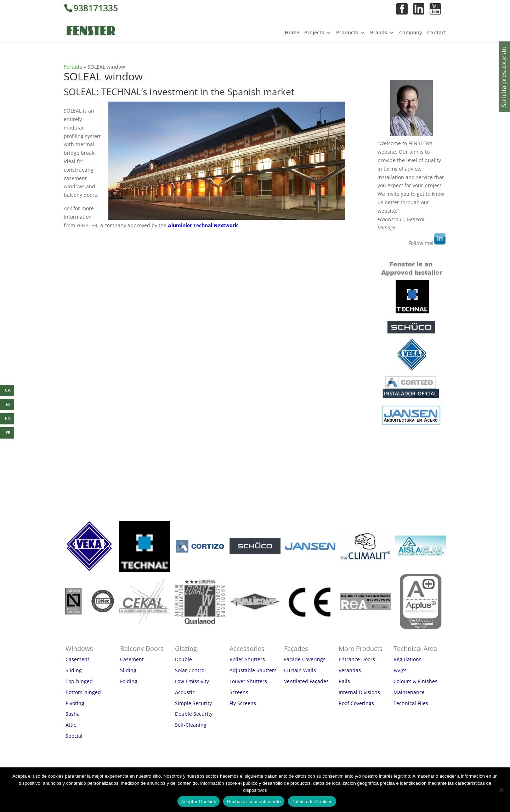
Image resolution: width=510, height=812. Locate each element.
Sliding (74, 670)
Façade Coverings (305, 659)
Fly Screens (243, 703)
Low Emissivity (192, 681)
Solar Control (190, 670)
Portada (73, 67)
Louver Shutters (248, 681)
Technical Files (411, 703)
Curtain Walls (300, 670)
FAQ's (400, 670)
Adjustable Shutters (253, 670)
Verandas (350, 670)
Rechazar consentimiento (254, 802)
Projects (314, 33)
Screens (239, 692)
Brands (379, 33)
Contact (437, 33)
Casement (77, 659)
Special (74, 736)
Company (411, 33)
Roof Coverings (356, 703)
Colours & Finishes (415, 681)
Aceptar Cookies (199, 802)
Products (347, 33)
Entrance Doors (357, 659)
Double (183, 659)
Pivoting (75, 703)
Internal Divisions (359, 692)
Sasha (73, 714)
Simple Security (193, 703)
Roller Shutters (247, 659)
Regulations (407, 659)
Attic (71, 725)
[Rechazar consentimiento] (501, 790)
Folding (129, 681)
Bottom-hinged (83, 692)
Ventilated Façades (306, 681)
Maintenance (409, 692)
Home (292, 33)
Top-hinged (79, 681)
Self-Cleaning (191, 725)
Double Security (194, 714)
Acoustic (185, 692)
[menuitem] (7, 433)
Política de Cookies (312, 802)
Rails (344, 681)
